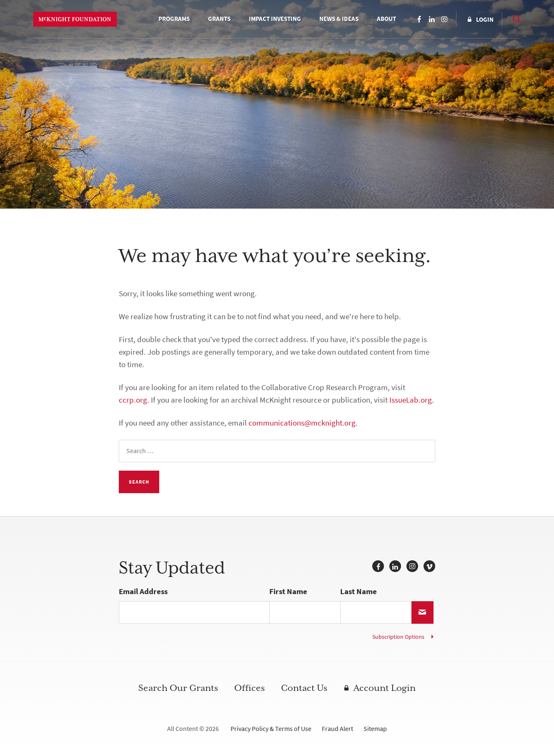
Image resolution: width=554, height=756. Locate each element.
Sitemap (375, 729)
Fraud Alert (337, 729)
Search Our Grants (178, 688)
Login (485, 20)
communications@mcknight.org (302, 423)
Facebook (419, 19)
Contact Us (304, 688)
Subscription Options (398, 637)
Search (512, 19)
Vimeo (429, 566)
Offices (249, 688)
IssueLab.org (411, 400)
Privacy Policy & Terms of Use (271, 729)
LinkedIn (432, 19)
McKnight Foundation (75, 19)
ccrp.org (133, 400)
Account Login (385, 688)
